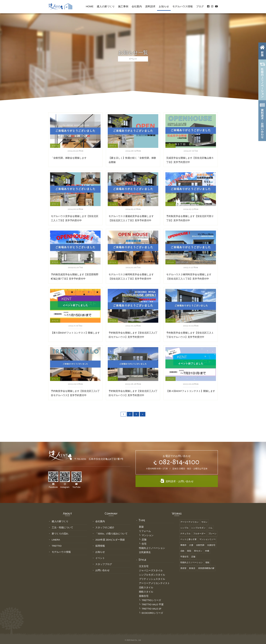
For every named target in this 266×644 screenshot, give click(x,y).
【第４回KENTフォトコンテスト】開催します (191, 391)
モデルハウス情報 (183, 6)
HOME (90, 6)
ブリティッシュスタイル (152, 579)
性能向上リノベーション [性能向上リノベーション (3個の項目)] (192, 562)
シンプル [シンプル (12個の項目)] (184, 528)
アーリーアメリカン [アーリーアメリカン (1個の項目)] (189, 522)
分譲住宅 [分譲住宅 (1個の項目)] (211, 545)
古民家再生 (145, 552)
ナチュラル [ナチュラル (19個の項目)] (185, 534)
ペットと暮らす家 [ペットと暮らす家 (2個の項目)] (188, 539)
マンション (148, 535)
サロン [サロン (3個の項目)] (204, 522)
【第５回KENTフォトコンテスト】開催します (75, 333)
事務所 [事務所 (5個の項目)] (183, 545)
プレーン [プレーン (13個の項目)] (212, 534)
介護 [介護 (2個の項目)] (191, 545)
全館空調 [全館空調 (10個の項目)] (200, 545)
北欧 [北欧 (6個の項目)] (182, 551)
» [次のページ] (143, 414)
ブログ (200, 6)
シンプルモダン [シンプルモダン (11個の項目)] (198, 528)
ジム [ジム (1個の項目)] (210, 528)
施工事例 (123, 6)
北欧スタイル (146, 588)
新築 (141, 527)
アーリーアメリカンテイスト (154, 583)
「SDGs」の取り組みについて (111, 534)
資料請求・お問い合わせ (177, 481)
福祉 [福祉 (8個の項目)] (207, 562)
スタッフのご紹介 (105, 528)
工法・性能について (62, 528)
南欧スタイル (146, 592)
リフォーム (145, 531)
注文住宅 (144, 566)
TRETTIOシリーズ (151, 600)
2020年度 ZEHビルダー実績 (110, 540)
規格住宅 (144, 596)
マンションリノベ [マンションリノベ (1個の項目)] (207, 539)
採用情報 (100, 546)
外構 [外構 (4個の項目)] (207, 551)
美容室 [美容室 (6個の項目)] (183, 568)
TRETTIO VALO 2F (151, 609)
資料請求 (150, 6)
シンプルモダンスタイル (152, 575)
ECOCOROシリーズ (152, 613)
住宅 (144, 544)
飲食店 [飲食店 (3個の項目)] (192, 568)
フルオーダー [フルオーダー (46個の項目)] (199, 534)
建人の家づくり (106, 6)
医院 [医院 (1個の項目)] (189, 551)
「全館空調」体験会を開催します (69, 158)
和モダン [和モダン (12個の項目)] (198, 551)
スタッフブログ (104, 564)
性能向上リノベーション (152, 548)
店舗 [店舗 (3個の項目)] (193, 557)
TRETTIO (57, 546)
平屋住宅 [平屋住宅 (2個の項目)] (184, 557)
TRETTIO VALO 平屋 (153, 604)
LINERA (56, 540)
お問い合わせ (102, 570)
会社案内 (137, 6)
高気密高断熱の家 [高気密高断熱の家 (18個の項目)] (206, 568)
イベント (100, 558)
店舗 (144, 540)
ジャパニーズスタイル (151, 571)
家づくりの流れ (60, 534)
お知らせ (164, 6)
